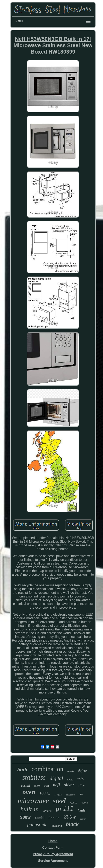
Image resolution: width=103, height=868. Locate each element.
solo (80, 779)
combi (40, 818)
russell (26, 785)
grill (65, 809)
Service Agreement (53, 861)
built (22, 770)
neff (57, 785)
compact (58, 795)
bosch (70, 771)
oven (29, 792)
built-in (30, 809)
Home (53, 841)
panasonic (37, 825)
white (70, 780)
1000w (45, 793)
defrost (83, 770)
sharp (37, 786)
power (83, 819)
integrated (70, 795)
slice (82, 785)
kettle (81, 811)
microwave (33, 801)
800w (70, 817)
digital (56, 778)
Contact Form (53, 848)
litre (81, 794)
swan (85, 803)
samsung (57, 826)
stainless (34, 777)
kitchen (47, 811)
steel (59, 801)
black (72, 824)
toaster (54, 818)
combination (47, 769)
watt (46, 786)
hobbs (73, 803)
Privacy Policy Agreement (53, 854)
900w (25, 817)
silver (69, 785)
